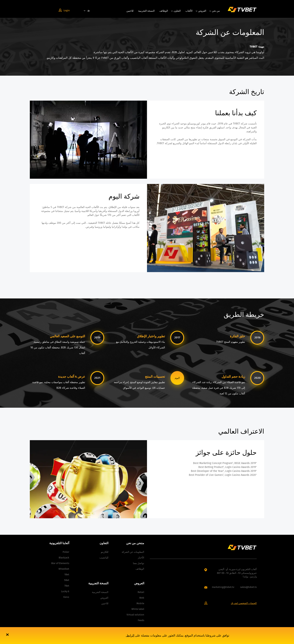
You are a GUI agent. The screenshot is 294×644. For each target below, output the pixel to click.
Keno (66, 597)
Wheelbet (64, 569)
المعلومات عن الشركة (133, 552)
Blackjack (64, 558)
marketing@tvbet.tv (223, 587)
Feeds (141, 620)
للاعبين (130, 11)
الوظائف (164, 11)
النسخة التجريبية (146, 11)
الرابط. (130, 635)
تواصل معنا (139, 563)
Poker (66, 552)
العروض (202, 11)
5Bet (67, 580)
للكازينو (105, 552)
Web (142, 598)
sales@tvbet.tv (248, 587)
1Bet (67, 574)
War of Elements (60, 563)
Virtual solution (135, 615)
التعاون (177, 11)
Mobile (140, 603)
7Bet (67, 586)
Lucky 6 (65, 591)
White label (138, 609)
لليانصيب (104, 558)
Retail (141, 592)
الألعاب (189, 11)
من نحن (216, 11)
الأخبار (141, 558)
